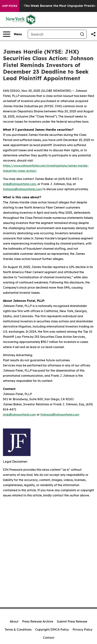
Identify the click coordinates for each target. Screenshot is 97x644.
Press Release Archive (38, 621)
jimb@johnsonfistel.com (19, 184)
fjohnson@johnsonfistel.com (22, 189)
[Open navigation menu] (12, 34)
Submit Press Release (72, 621)
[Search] (53, 34)
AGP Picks (10, 6)
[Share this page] (93, 34)
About (14, 621)
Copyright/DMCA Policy (52, 629)
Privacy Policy (82, 629)
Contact (49, 638)
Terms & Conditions (18, 629)
